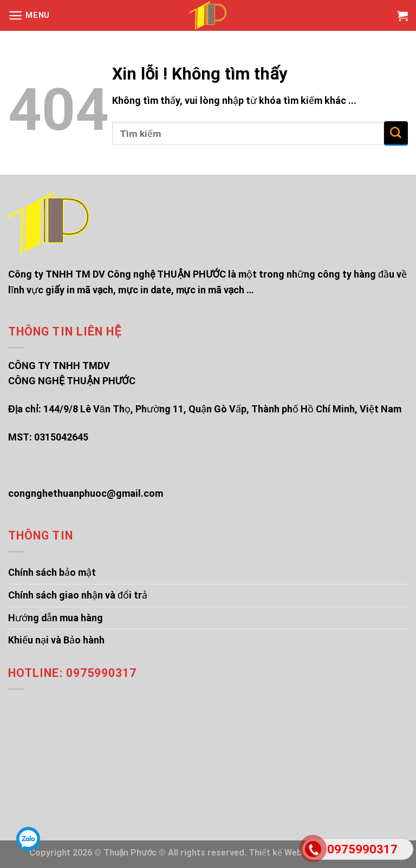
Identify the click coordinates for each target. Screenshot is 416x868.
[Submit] (396, 134)
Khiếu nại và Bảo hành (56, 640)
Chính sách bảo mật (52, 572)
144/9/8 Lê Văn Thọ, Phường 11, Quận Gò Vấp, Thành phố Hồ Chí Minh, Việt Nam (222, 409)
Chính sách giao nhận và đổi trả (78, 595)
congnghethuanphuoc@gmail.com (86, 493)
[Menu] (29, 15)
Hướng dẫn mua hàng (56, 618)
